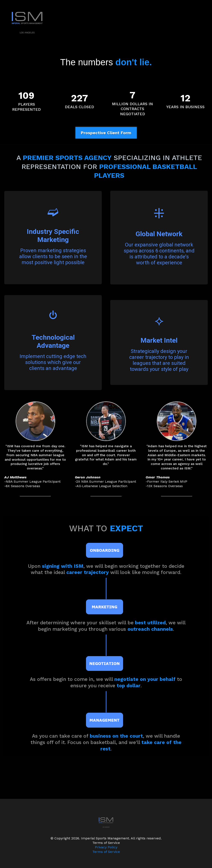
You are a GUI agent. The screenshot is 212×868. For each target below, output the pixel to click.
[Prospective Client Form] (106, 133)
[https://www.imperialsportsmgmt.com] (106, 22)
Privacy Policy (106, 847)
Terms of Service (106, 852)
